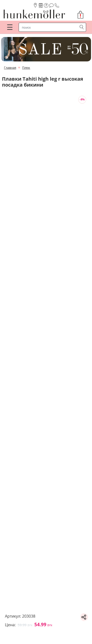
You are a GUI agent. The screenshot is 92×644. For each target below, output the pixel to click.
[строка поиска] (49, 27)
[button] (82, 15)
